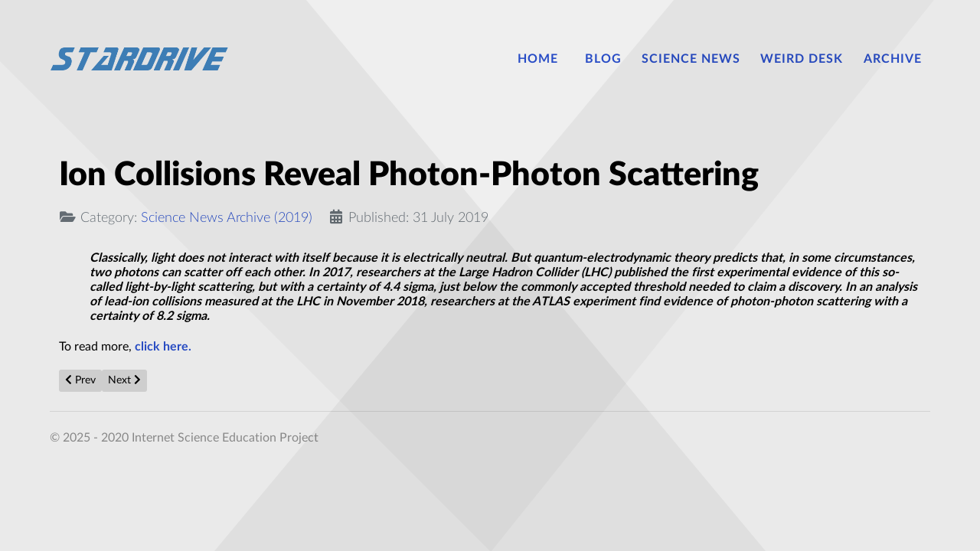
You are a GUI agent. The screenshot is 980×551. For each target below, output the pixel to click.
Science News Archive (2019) (227, 218)
